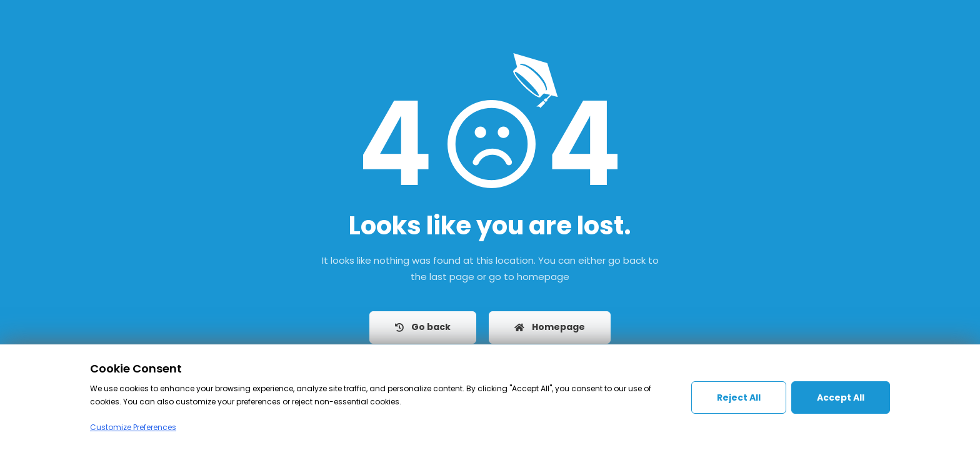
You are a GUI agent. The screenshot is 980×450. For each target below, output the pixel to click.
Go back (423, 327)
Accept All (841, 397)
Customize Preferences (133, 427)
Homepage (550, 327)
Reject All (739, 397)
